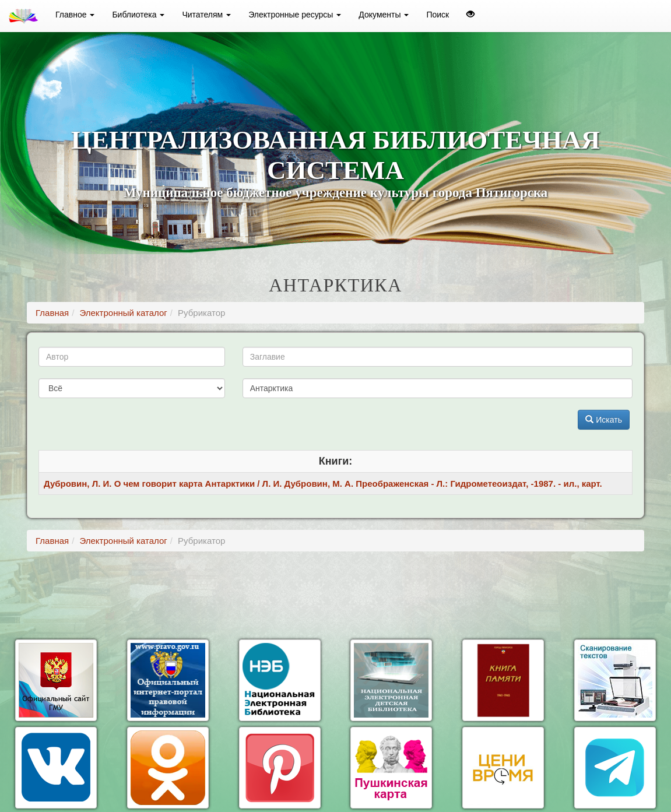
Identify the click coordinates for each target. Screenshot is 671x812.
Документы (384, 15)
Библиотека (138, 15)
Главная (52, 313)
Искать (604, 420)
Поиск (438, 15)
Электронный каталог (123, 313)
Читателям (206, 15)
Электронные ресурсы (295, 15)
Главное (75, 15)
